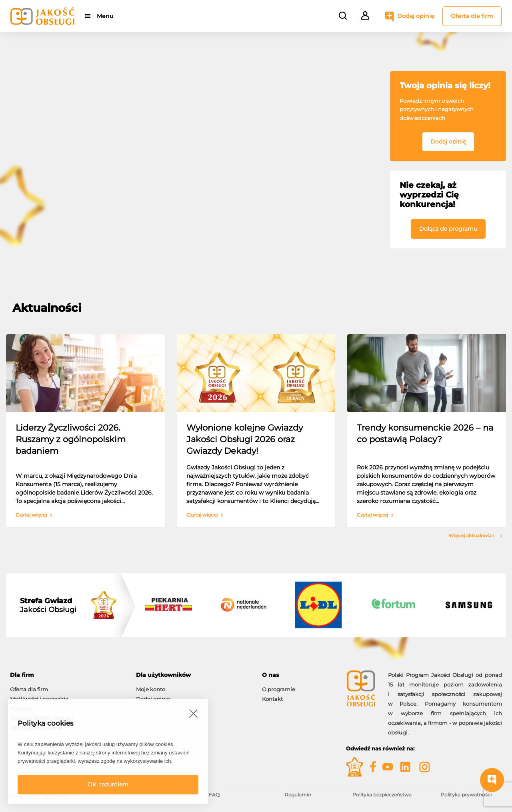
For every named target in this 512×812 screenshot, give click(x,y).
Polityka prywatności (466, 795)
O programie (279, 689)
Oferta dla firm (472, 16)
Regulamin (298, 795)
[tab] (67, 675)
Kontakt (272, 699)
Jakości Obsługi (48, 605)
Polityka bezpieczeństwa (382, 795)
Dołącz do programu (448, 229)
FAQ (214, 795)
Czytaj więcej (34, 515)
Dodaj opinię (416, 16)
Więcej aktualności (475, 536)
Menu (105, 16)
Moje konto (151, 689)
